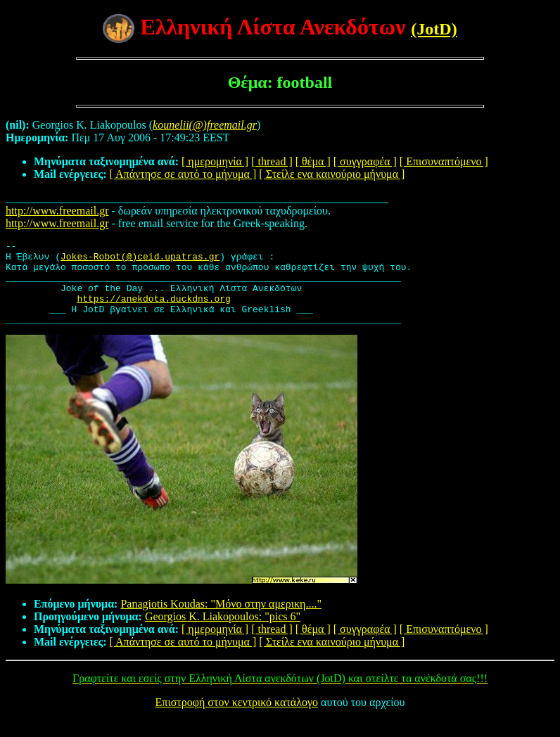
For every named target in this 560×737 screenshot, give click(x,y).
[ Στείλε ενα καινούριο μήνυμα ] (332, 174)
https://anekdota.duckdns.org (153, 311)
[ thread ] (272, 161)
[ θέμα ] (313, 161)
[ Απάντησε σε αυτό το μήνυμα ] (183, 174)
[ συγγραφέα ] (365, 161)
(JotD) (434, 29)
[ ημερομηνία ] (215, 161)
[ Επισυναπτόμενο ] (444, 161)
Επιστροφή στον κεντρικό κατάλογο (237, 719)
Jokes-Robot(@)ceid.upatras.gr (140, 260)
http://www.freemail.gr (57, 211)
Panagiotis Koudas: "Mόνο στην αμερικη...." (221, 621)
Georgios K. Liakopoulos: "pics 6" (223, 633)
